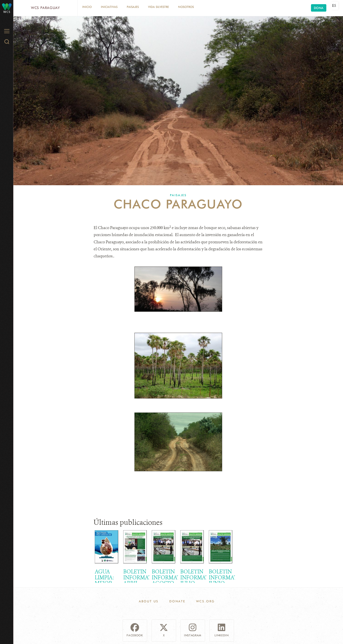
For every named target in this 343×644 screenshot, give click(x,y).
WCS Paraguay (45, 8)
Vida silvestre (158, 7)
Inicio (87, 7)
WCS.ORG (205, 601)
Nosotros (186, 7)
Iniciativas (109, 7)
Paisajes (133, 7)
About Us (149, 601)
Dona (319, 8)
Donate (177, 601)
